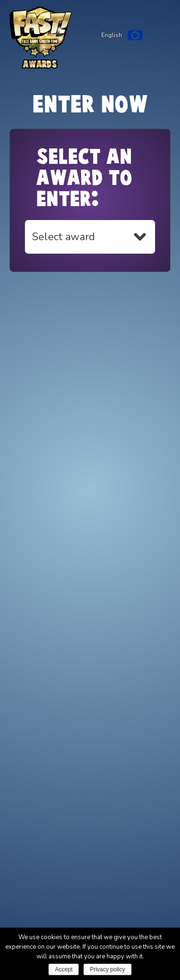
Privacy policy (107, 969)
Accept (64, 969)
